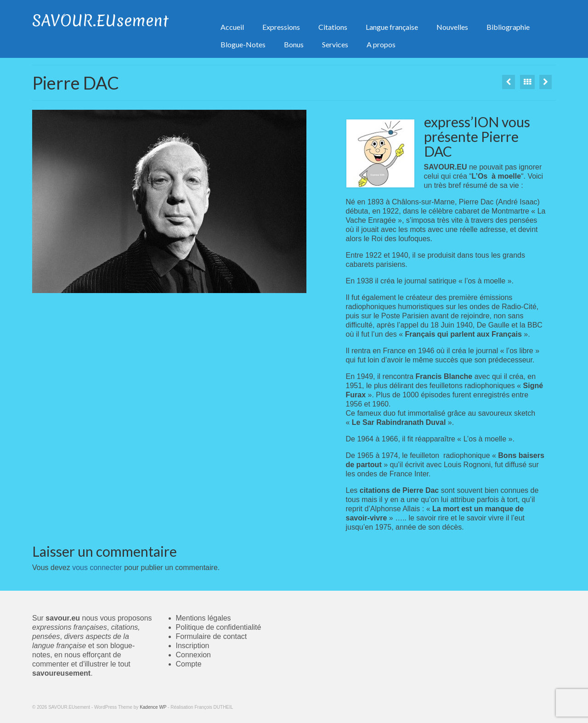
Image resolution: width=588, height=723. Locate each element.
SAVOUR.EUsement (100, 21)
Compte (189, 664)
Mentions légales (204, 618)
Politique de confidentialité (219, 627)
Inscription (193, 646)
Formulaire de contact (212, 636)
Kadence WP (153, 707)
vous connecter (97, 568)
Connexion (194, 655)
